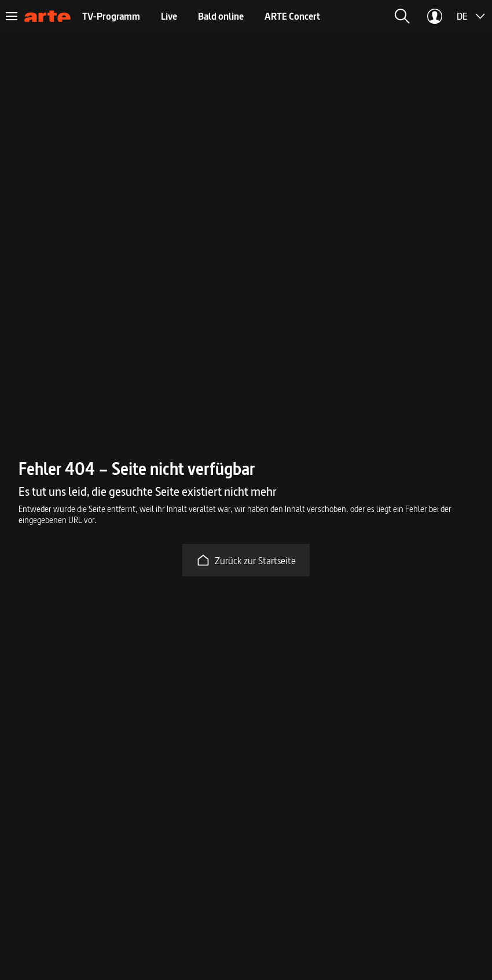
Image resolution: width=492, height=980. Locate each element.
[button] (402, 16)
